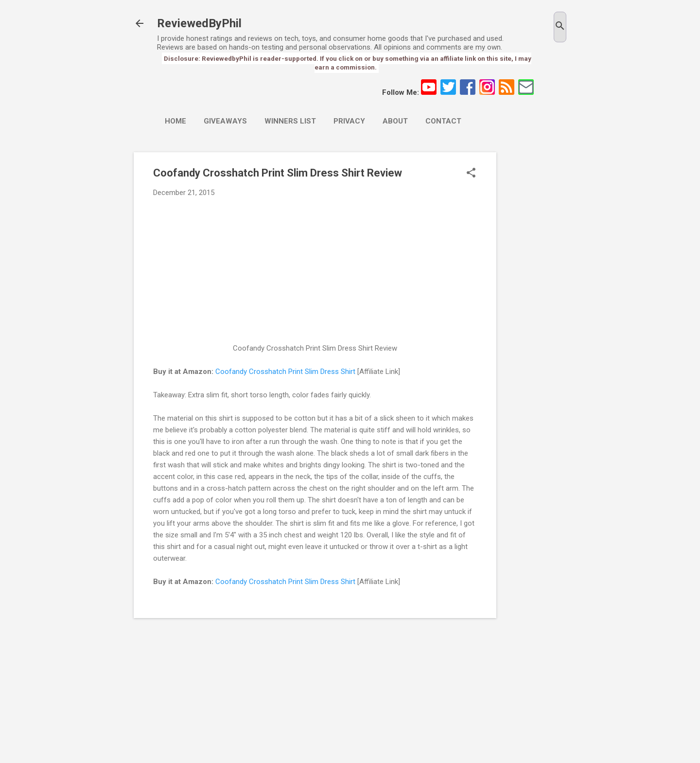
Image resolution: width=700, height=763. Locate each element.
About (395, 121)
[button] (471, 174)
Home (175, 121)
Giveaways (225, 121)
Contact (443, 121)
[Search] (560, 27)
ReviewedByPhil (199, 23)
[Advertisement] (535, 298)
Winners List (290, 121)
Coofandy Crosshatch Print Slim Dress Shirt (285, 372)
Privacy (349, 121)
